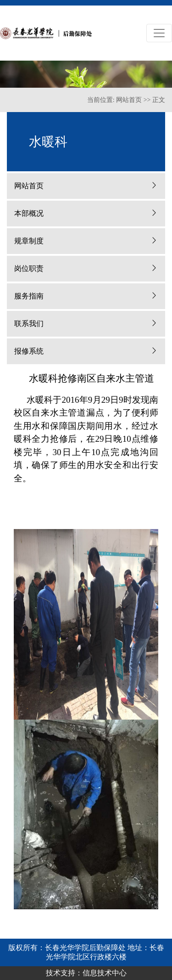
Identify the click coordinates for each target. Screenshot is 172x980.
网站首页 (129, 100)
